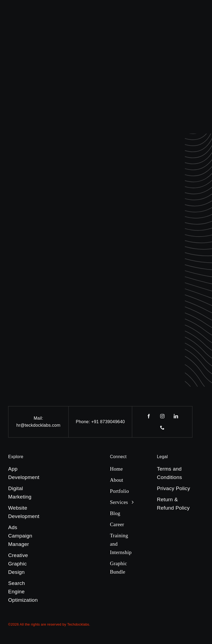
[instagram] (162, 416)
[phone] (162, 428)
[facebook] (149, 416)
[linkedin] (176, 416)
